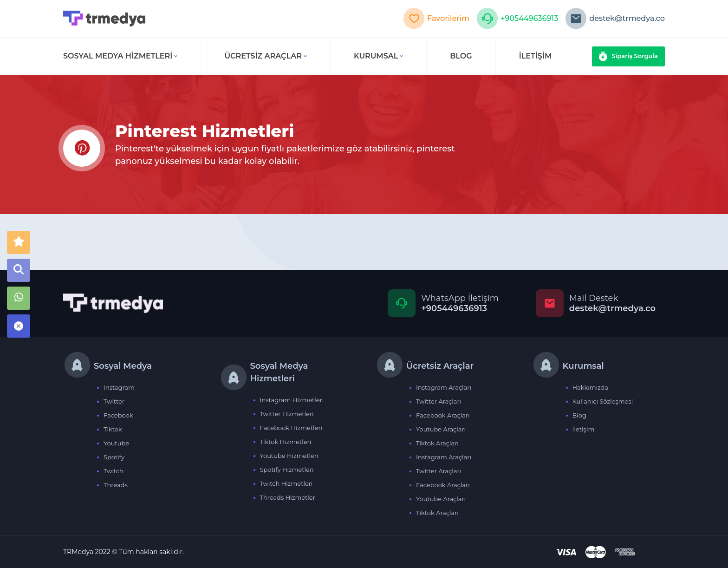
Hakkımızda (591, 387)
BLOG (461, 56)
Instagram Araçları (444, 387)
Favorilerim (436, 19)
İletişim (584, 429)
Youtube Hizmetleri (289, 456)
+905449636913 (517, 19)
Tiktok (113, 429)
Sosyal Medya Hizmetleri (120, 56)
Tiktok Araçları (437, 443)
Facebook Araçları (443, 415)
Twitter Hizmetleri (287, 414)
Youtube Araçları (441, 429)
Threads (116, 485)
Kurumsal (378, 56)
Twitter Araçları (439, 401)
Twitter (114, 401)
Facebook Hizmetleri (291, 428)
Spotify (114, 457)
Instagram (119, 387)
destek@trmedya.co (615, 19)
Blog (579, 415)
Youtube (116, 443)
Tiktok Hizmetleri (286, 442)
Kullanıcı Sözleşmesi (603, 401)
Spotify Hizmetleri (287, 470)
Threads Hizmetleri (289, 497)
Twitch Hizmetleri (286, 483)
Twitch (114, 471)
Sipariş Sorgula (629, 56)
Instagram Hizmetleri (292, 400)
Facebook (118, 415)
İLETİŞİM (536, 56)
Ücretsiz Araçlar (266, 56)
